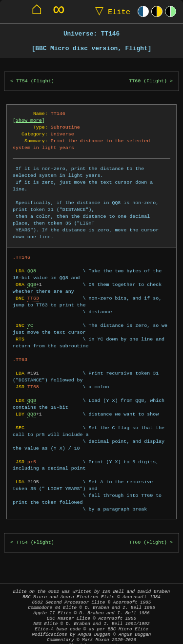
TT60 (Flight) (148, 81)
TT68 (33, 380)
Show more (29, 120)
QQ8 (32, 264)
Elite (111, 11)
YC (30, 319)
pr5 (32, 455)
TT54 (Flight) (35, 81)
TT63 (33, 291)
